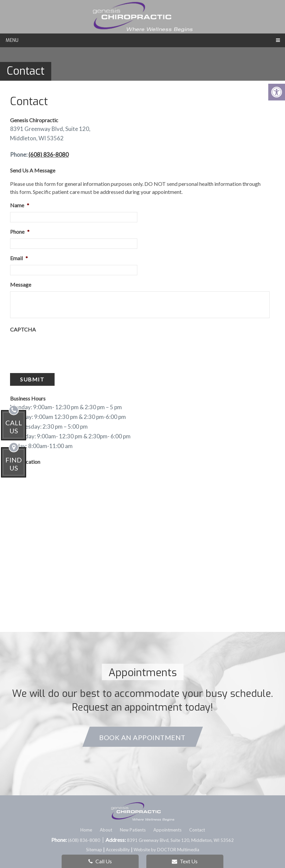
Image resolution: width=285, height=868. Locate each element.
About (106, 830)
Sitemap (94, 850)
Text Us (185, 861)
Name (20, 205)
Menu (12, 40)
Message (21, 284)
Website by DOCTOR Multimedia (166, 850)
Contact (197, 830)
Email (19, 258)
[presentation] (61, 349)
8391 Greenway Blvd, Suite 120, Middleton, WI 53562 (180, 840)
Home (86, 830)
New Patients (133, 830)
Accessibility (118, 850)
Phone (20, 232)
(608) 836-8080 (49, 155)
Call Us (100, 861)
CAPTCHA (23, 329)
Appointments (167, 830)
